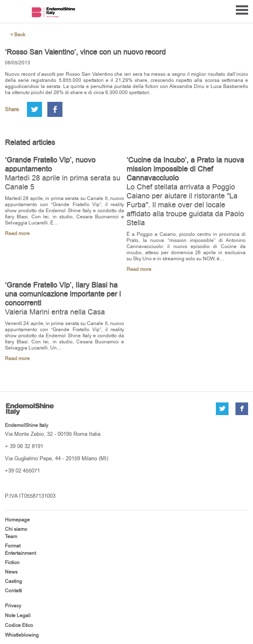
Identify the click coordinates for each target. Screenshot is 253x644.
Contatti (13, 591)
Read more (17, 234)
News (11, 572)
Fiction (12, 563)
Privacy (13, 606)
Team (11, 536)
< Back (18, 35)
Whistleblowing (22, 635)
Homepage (17, 520)
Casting (13, 581)
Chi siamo (16, 529)
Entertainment (20, 553)
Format (13, 546)
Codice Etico (19, 625)
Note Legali (18, 615)
